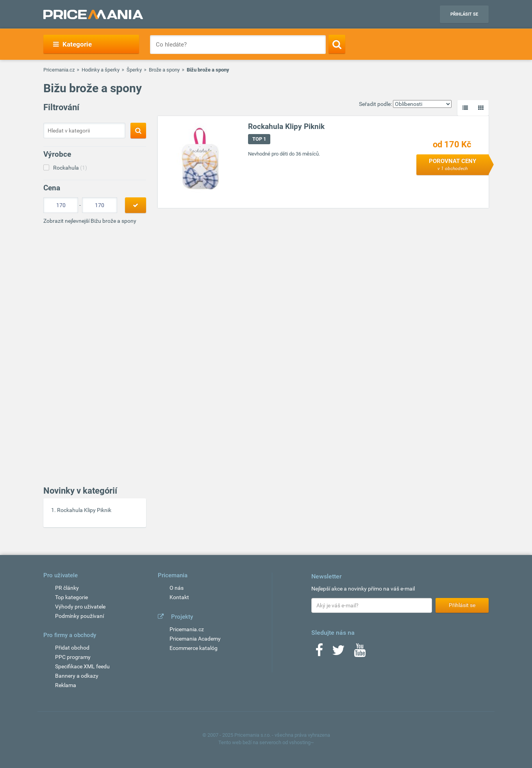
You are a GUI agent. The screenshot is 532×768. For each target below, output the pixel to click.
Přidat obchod (72, 648)
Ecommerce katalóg (194, 648)
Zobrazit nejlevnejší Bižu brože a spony (90, 221)
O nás (177, 588)
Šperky (134, 70)
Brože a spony (164, 70)
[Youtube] (360, 653)
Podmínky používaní (79, 616)
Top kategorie (71, 597)
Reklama (66, 685)
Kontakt (179, 597)
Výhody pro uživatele (80, 607)
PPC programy (73, 657)
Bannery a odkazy (77, 676)
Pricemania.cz (59, 70)
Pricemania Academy (195, 639)
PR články (67, 588)
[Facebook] (319, 653)
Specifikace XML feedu (82, 666)
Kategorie (72, 44)
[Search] (337, 44)
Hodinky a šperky (101, 70)
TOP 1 (259, 139)
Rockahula (70, 168)
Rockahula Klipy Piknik (84, 510)
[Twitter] (338, 653)
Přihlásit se (464, 14)
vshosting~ (302, 742)
